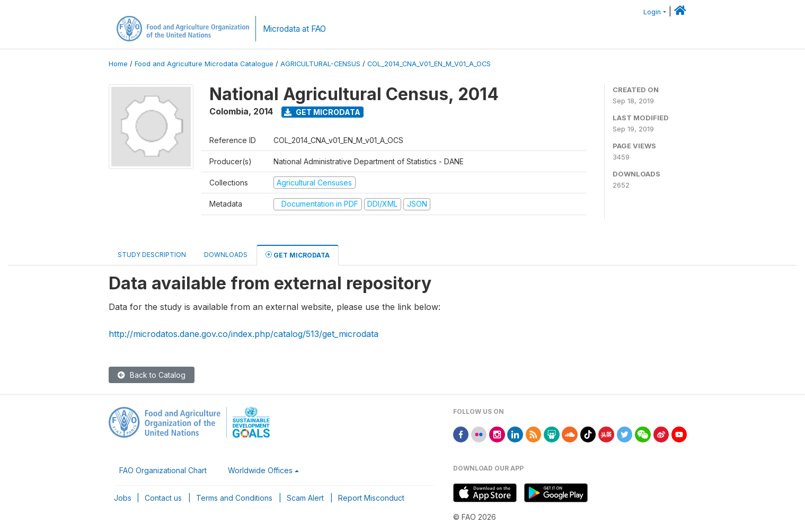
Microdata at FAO (294, 29)
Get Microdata (322, 112)
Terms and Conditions (234, 498)
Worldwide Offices (260, 470)
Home (118, 64)
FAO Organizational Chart (163, 470)
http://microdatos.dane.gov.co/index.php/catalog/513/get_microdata (244, 334)
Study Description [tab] (152, 255)
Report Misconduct (371, 498)
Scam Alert (305, 498)
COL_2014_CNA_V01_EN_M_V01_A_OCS (429, 64)
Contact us (163, 498)
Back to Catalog (152, 375)
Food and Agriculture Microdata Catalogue (204, 64)
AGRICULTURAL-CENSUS (320, 64)
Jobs (123, 498)
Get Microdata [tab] (298, 255)
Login (652, 12)
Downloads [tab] (226, 255)
